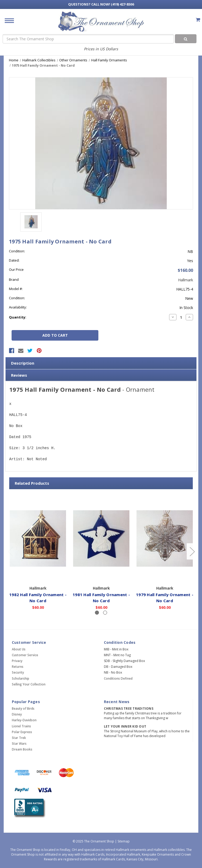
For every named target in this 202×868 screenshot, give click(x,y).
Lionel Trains (21, 726)
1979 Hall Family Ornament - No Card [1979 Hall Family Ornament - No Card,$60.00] (165, 598)
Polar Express (22, 732)
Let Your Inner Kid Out (125, 726)
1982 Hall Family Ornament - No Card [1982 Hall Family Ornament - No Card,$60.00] (38, 598)
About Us (19, 649)
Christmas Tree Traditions (129, 708)
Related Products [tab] (32, 483)
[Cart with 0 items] (198, 20)
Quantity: (18, 317)
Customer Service (25, 655)
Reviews (19, 375)
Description (23, 363)
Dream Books (22, 749)
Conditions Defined (118, 678)
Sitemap (124, 841)
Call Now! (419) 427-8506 (101, 4)
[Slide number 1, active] (97, 613)
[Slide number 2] (105, 613)
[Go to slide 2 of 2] (10, 551)
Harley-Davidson (24, 720)
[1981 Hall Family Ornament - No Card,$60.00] (101, 538)
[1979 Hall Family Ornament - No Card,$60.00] (165, 538)
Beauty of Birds (23, 708)
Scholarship (21, 678)
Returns (18, 667)
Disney (17, 714)
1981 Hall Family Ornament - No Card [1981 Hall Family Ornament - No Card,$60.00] (101, 598)
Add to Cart (38, 576)
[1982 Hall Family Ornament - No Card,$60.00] (38, 538)
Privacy (17, 661)
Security (18, 672)
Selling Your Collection (29, 684)
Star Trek (19, 738)
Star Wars (19, 744)
